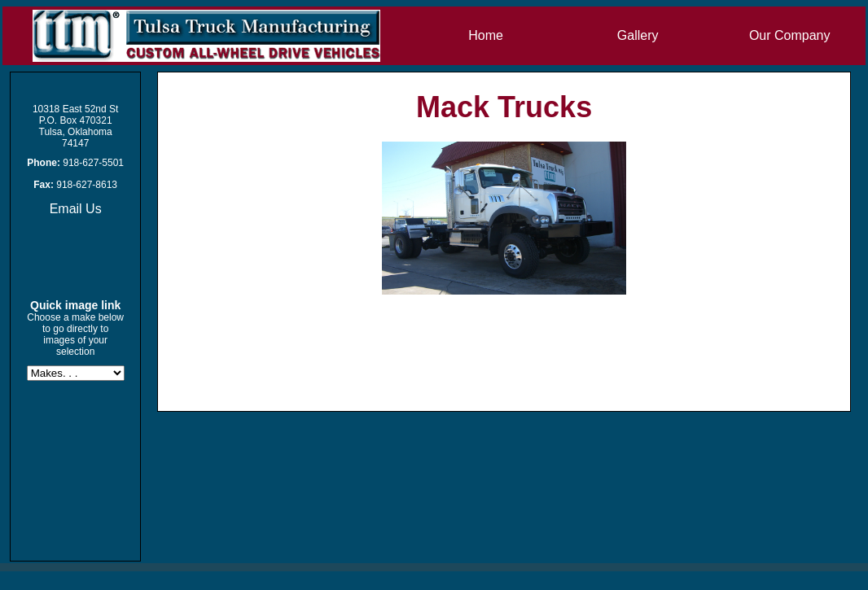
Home (486, 35)
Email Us (76, 209)
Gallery (638, 35)
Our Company (790, 35)
